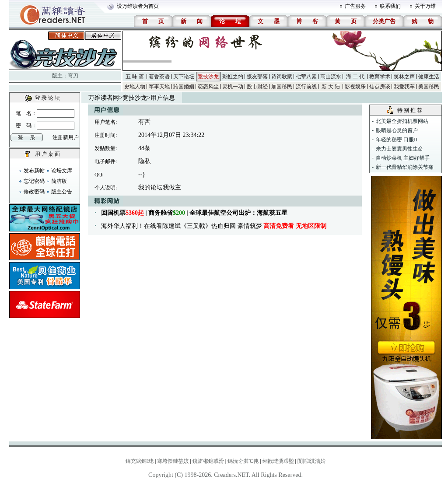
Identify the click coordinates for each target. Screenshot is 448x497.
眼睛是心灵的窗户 (397, 130)
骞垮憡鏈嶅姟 (173, 461)
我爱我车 (404, 87)
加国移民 (282, 87)
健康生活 (429, 77)
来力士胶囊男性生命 (399, 149)
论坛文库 (62, 171)
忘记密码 (34, 181)
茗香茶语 (159, 77)
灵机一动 (233, 87)
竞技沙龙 (208, 77)
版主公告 (62, 192)
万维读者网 (104, 98)
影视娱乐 (355, 87)
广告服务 (355, 6)
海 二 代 (355, 77)
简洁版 (59, 181)
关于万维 (425, 6)
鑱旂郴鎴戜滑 (208, 461)
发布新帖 (34, 171)
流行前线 (306, 87)
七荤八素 (306, 77)
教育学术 (380, 77)
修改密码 (34, 192)
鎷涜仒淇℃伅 (243, 461)
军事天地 (159, 87)
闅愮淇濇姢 (311, 461)
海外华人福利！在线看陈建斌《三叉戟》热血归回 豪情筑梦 (214, 226)
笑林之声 (404, 77)
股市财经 (257, 87)
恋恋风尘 (208, 87)
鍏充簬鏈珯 (140, 461)
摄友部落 (257, 77)
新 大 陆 (331, 87)
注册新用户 (66, 137)
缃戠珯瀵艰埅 (278, 461)
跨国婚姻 (184, 87)
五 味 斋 (135, 77)
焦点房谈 (380, 87)
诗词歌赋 (282, 77)
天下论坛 (184, 77)
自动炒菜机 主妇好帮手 (403, 158)
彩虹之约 (233, 77)
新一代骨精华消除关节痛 (405, 167)
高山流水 (331, 77)
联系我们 (390, 6)
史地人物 (135, 87)
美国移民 (429, 87)
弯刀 (73, 76)
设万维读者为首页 (138, 6)
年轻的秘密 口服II (397, 140)
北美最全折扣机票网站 (402, 121)
